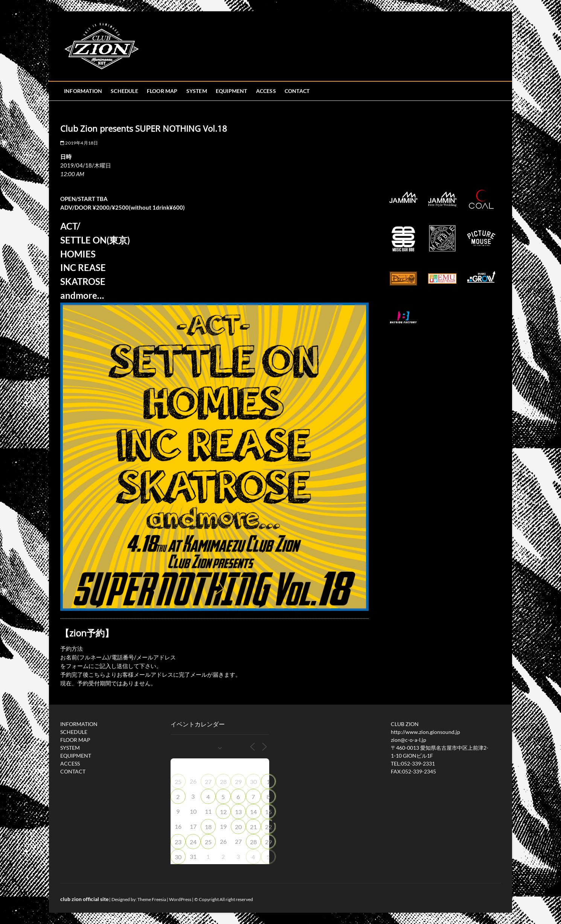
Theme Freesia (152, 899)
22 (268, 827)
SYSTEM (197, 91)
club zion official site (84, 899)
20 (238, 827)
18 (208, 827)
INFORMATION (83, 91)
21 (253, 827)
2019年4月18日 (79, 143)
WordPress (180, 899)
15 (268, 812)
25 (178, 782)
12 (223, 812)
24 (193, 842)
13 (238, 812)
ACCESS (266, 91)
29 (238, 782)
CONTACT (297, 91)
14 (253, 812)
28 (223, 782)
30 (253, 782)
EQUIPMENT (232, 91)
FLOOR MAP (162, 91)
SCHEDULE (124, 91)
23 (178, 842)
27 (208, 782)
